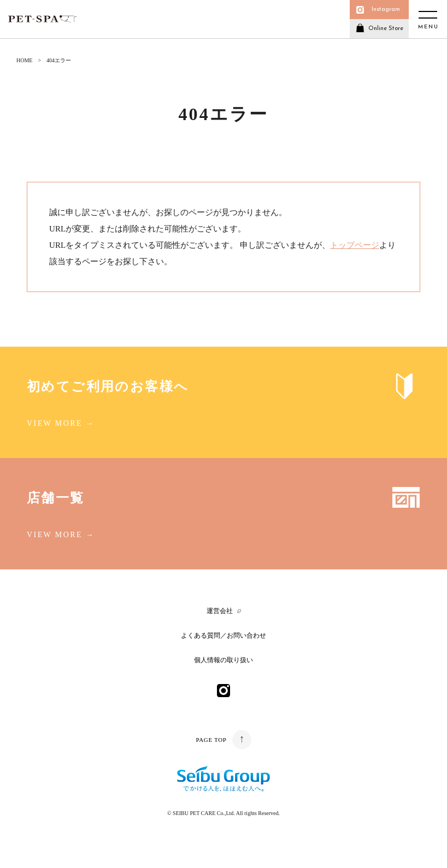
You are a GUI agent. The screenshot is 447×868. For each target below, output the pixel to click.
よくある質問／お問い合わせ (224, 635)
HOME (24, 60)
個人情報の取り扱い (224, 660)
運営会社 (220, 611)
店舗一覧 (56, 498)
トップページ (355, 245)
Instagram (386, 10)
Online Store (386, 29)
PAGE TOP (211, 740)
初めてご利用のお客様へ (108, 387)
